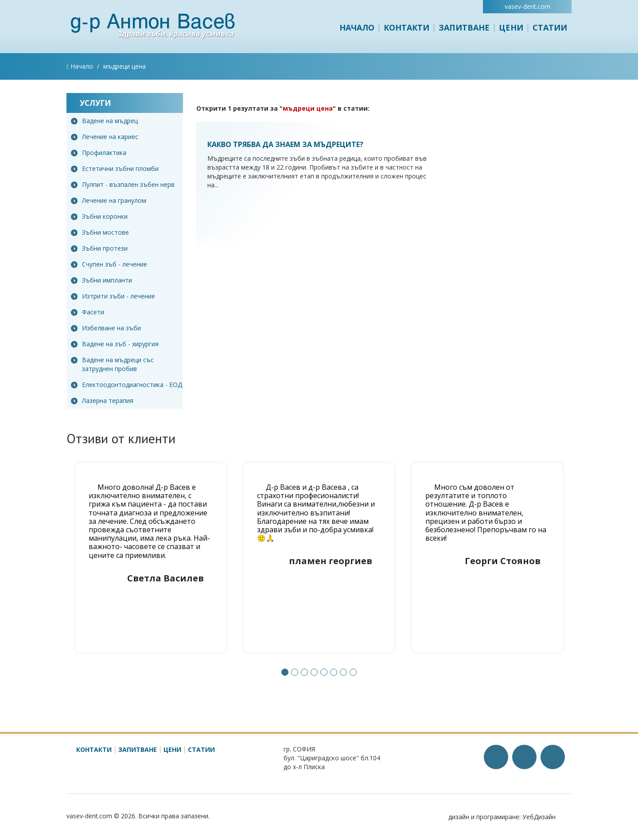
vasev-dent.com (527, 6)
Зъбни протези (99, 248)
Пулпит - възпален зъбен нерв (123, 184)
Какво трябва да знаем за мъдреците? (285, 144)
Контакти (407, 27)
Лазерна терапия (102, 401)
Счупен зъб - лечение (109, 264)
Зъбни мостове (100, 232)
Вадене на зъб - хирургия (115, 344)
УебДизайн (539, 817)
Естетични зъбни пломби (115, 168)
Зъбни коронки (99, 216)
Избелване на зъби (106, 328)
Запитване (464, 27)
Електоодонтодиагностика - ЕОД (126, 385)
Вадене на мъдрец (104, 121)
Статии (550, 27)
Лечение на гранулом (109, 200)
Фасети (88, 312)
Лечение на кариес (105, 137)
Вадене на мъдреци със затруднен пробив (112, 364)
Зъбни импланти (101, 280)
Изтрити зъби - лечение (113, 296)
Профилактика (99, 153)
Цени (511, 27)
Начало (357, 27)
